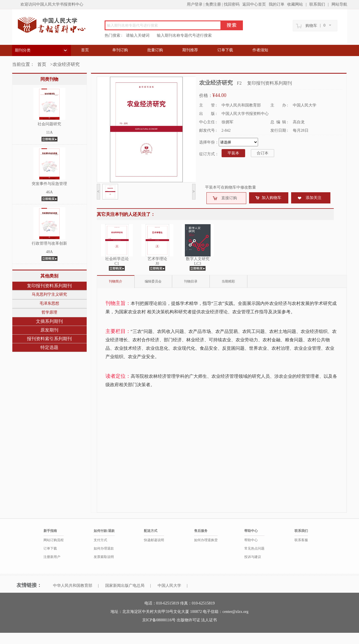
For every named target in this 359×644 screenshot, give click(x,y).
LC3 (198, 264)
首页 (85, 50)
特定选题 (49, 347)
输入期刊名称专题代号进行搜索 (184, 35)
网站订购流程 (54, 540)
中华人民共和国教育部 (73, 586)
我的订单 (277, 4)
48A (49, 252)
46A (49, 192)
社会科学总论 (117, 259)
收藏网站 (295, 4)
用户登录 (195, 4)
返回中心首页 (254, 4)
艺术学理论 (157, 259)
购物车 (311, 26)
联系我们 (317, 4)
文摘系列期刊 (49, 321)
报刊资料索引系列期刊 (49, 339)
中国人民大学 (169, 586)
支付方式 (100, 540)
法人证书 (209, 620)
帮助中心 (251, 540)
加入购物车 (271, 198)
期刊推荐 (190, 50)
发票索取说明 (104, 557)
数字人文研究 (198, 259)
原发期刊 (49, 330)
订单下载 (225, 50)
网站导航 (339, 4)
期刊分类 (23, 50)
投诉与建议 (253, 557)
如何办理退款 (104, 548)
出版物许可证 (189, 620)
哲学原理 (49, 312)
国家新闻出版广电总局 (125, 586)
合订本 (263, 153)
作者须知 (260, 50)
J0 (157, 264)
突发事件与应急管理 (49, 184)
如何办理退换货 (206, 540)
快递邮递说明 (154, 540)
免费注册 (213, 4)
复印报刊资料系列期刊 (49, 286)
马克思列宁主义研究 (49, 294)
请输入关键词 (138, 35)
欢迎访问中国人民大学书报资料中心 (52, 4)
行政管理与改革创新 (49, 243)
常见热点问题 (254, 548)
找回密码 (232, 4)
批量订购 (155, 50)
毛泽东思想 (49, 303)
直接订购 (229, 198)
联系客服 (301, 540)
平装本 (233, 153)
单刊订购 (120, 50)
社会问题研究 (49, 124)
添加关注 (314, 198)
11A (49, 132)
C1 (117, 264)
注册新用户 (52, 557)
